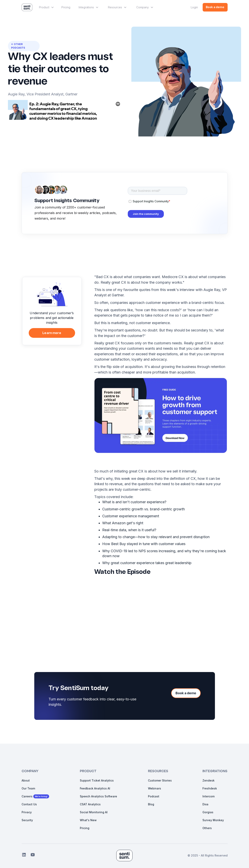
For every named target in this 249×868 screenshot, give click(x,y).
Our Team (28, 788)
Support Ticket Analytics (97, 780)
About (26, 780)
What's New (88, 820)
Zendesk (208, 780)
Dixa (205, 804)
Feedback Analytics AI (95, 788)
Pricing (66, 7)
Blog (151, 804)
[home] (27, 7)
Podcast (154, 796)
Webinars (155, 788)
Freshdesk (210, 788)
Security (27, 820)
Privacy (27, 812)
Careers (27, 796)
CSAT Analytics (90, 804)
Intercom (208, 796)
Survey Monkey (213, 820)
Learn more (52, 333)
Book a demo (215, 7)
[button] (46, 7)
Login (194, 7)
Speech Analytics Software (98, 796)
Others (207, 828)
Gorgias (208, 812)
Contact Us (29, 804)
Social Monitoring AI (94, 812)
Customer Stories (160, 780)
